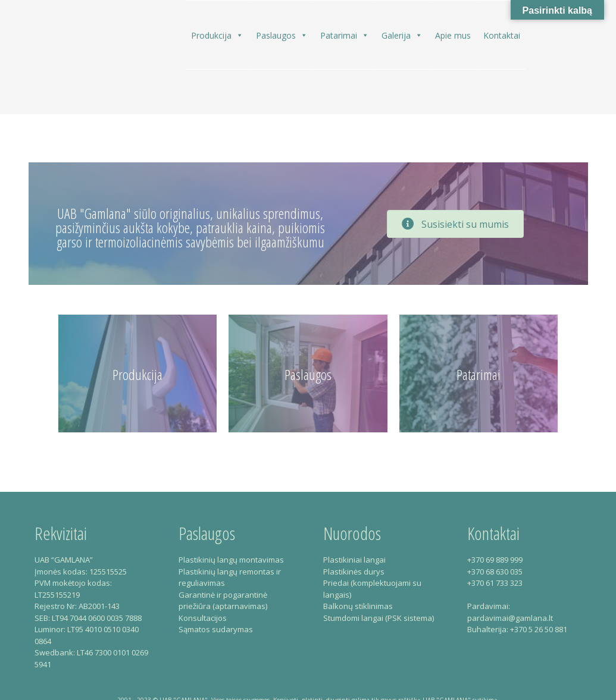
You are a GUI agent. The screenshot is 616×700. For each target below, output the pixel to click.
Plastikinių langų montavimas (231, 560)
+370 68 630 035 (495, 572)
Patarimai (345, 35)
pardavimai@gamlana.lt (510, 618)
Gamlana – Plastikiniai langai (68, 62)
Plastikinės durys (354, 572)
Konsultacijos (203, 618)
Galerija (402, 35)
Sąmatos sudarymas (216, 629)
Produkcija (217, 35)
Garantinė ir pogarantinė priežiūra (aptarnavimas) (223, 601)
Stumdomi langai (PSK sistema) (379, 618)
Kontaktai (502, 35)
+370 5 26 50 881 (539, 629)
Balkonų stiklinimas (358, 606)
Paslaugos (282, 35)
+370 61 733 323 (495, 583)
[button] (239, 35)
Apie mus (453, 35)
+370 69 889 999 (495, 560)
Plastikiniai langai (354, 560)
